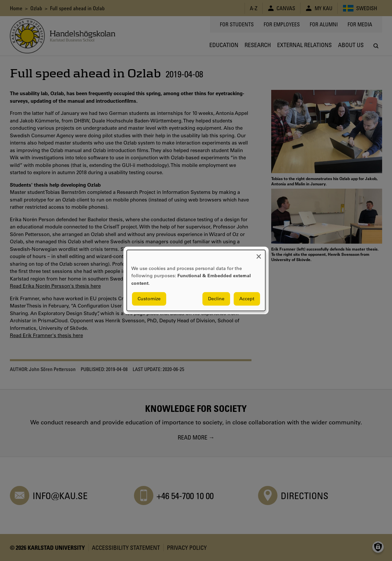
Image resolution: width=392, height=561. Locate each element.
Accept (247, 299)
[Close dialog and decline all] (259, 254)
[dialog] (196, 280)
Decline (216, 299)
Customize (149, 299)
